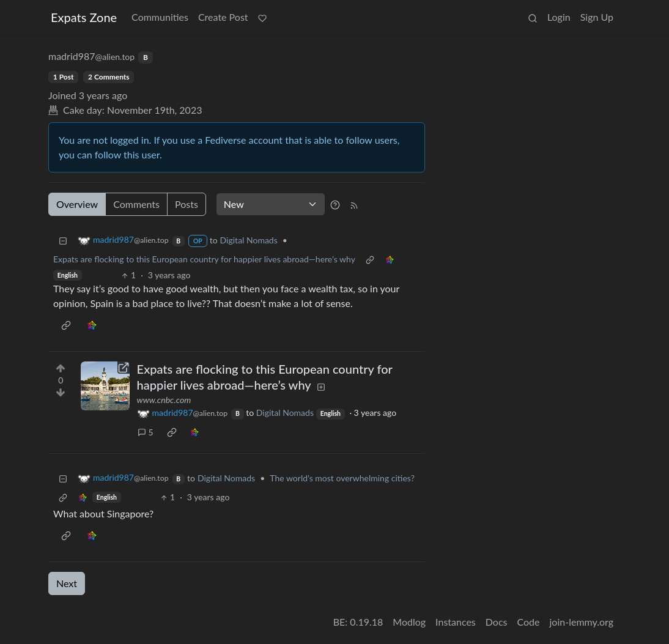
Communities (160, 17)
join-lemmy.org (582, 622)
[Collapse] (63, 240)
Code (529, 622)
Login (559, 17)
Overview (77, 204)
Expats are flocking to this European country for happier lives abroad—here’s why (204, 259)
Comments (136, 204)
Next (67, 583)
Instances (456, 622)
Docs (497, 622)
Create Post (223, 17)
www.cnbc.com (164, 400)
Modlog (409, 622)
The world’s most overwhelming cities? (342, 478)
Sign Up (597, 17)
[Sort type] (271, 204)
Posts (187, 204)
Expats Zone (84, 17)
